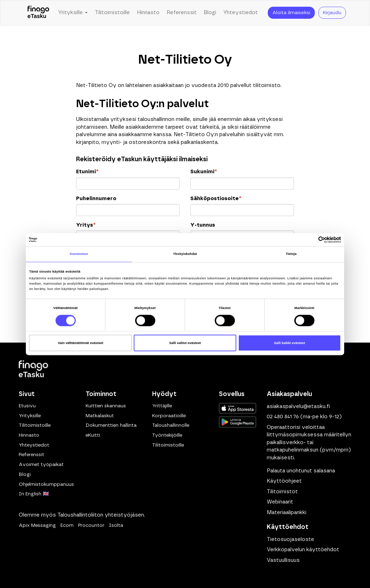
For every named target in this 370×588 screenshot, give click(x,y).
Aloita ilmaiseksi (291, 13)
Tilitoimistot (282, 492)
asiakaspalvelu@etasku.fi (298, 406)
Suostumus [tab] (79, 254)
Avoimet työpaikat (41, 465)
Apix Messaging (37, 525)
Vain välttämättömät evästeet (80, 343)
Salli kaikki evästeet (289, 343)
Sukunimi (204, 172)
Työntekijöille (167, 435)
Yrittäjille (162, 406)
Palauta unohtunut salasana (301, 471)
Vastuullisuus (283, 560)
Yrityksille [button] (73, 13)
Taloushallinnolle (171, 425)
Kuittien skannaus (106, 406)
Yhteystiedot (241, 13)
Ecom (67, 525)
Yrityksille (30, 416)
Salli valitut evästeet (185, 343)
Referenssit (182, 13)
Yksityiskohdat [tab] (185, 254)
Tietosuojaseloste (290, 539)
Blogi (210, 13)
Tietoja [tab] (291, 254)
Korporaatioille (169, 416)
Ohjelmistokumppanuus (46, 484)
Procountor (91, 525)
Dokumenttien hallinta (111, 425)
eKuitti (93, 435)
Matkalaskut (100, 416)
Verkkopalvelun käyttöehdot (303, 550)
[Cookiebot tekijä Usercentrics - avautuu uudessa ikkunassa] (310, 240)
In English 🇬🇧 (34, 494)
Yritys (86, 225)
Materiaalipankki (287, 513)
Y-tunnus (203, 225)
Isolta (116, 525)
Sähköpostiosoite (216, 199)
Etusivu (27, 406)
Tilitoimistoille (112, 13)
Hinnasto (148, 13)
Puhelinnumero (96, 199)
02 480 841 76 (283, 417)
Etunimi (87, 172)
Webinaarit (280, 502)
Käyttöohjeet (284, 481)
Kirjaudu (332, 13)
